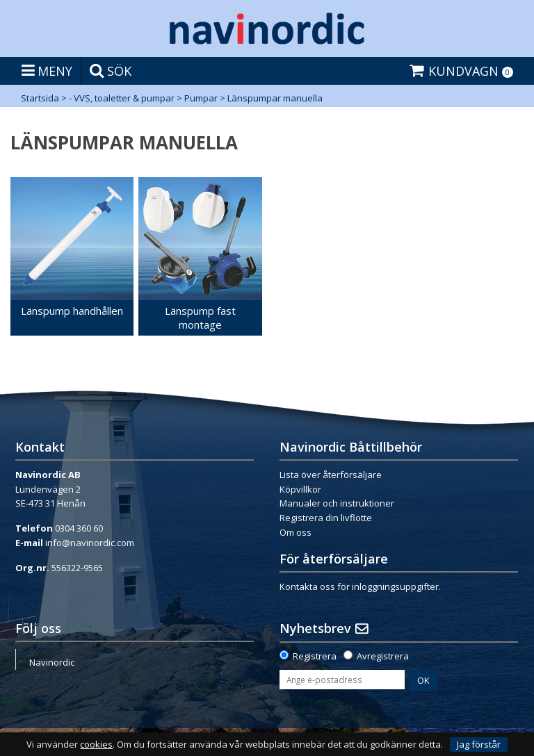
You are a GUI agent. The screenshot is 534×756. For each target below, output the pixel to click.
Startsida (40, 98)
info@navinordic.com (90, 543)
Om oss (296, 532)
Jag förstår (479, 744)
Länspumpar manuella (275, 98)
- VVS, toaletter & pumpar (122, 98)
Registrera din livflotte (326, 518)
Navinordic (52, 662)
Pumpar (201, 98)
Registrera (315, 656)
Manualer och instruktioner (337, 503)
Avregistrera (383, 656)
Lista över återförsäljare (331, 475)
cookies (96, 745)
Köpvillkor (300, 489)
